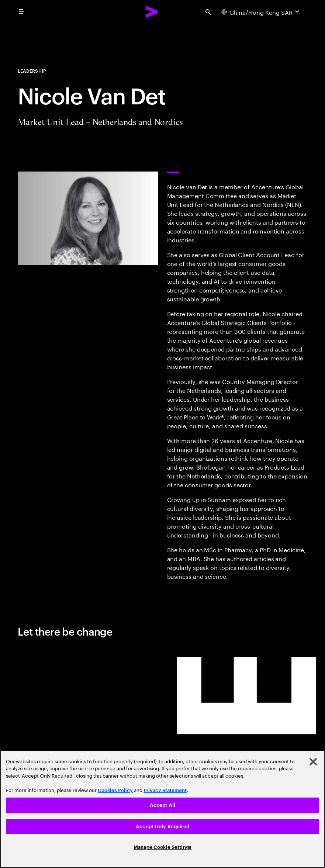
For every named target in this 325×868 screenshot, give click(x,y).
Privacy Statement (165, 790)
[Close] (313, 762)
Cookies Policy (115, 790)
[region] (162, 809)
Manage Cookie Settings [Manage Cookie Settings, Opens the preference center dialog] (162, 847)
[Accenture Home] (152, 12)
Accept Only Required (162, 826)
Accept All (162, 805)
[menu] (21, 12)
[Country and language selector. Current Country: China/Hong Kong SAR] (261, 12)
